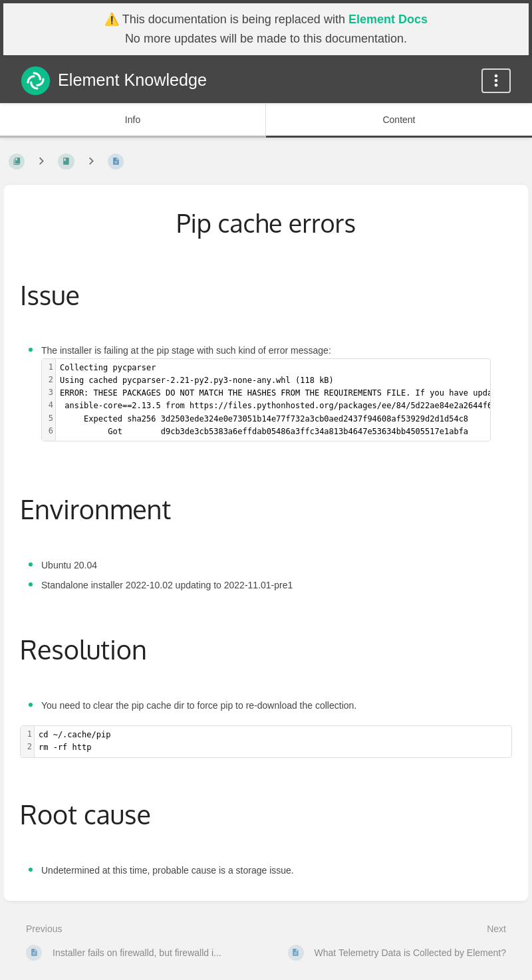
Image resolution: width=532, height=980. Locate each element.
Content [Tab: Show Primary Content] (399, 120)
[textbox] (273, 741)
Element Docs (388, 19)
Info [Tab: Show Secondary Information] (133, 120)
